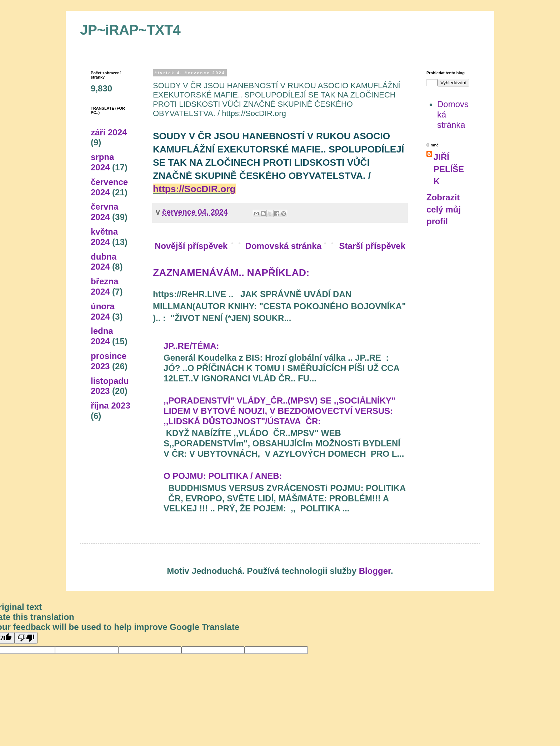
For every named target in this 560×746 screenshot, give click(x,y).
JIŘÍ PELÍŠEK (449, 169)
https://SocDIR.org (194, 189)
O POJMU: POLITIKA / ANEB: (223, 476)
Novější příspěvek (191, 246)
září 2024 (109, 132)
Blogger (375, 571)
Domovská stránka (283, 246)
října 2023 (111, 405)
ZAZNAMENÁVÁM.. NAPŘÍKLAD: (231, 273)
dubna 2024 (104, 262)
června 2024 (104, 212)
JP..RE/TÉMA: (191, 346)
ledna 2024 (102, 336)
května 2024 (104, 237)
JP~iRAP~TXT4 (130, 30)
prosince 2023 (109, 361)
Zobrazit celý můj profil (444, 209)
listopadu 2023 (110, 386)
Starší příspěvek (372, 246)
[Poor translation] (26, 638)
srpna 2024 (102, 162)
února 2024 (103, 311)
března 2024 (104, 286)
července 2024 (109, 187)
